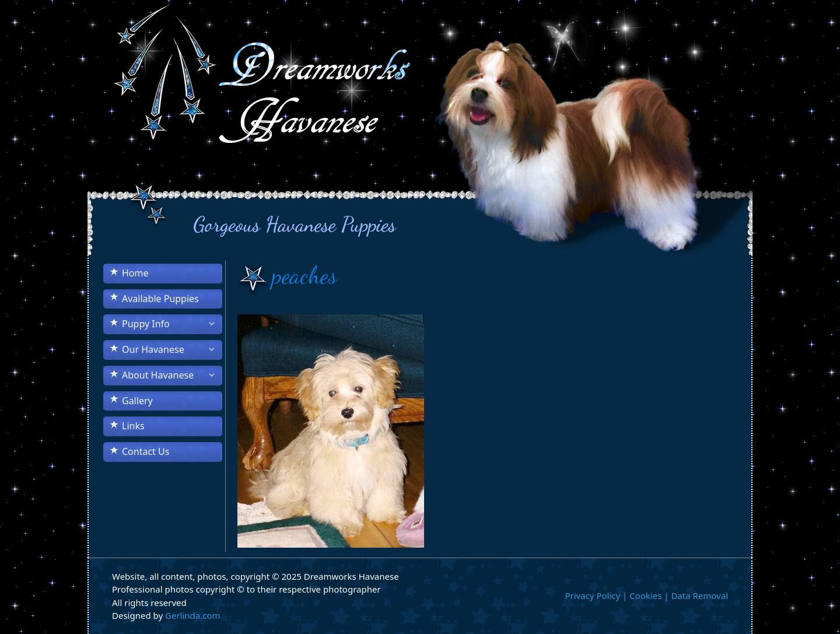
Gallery (137, 401)
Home (135, 273)
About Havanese (172, 375)
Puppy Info (172, 324)
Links (133, 426)
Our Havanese (172, 349)
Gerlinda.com (193, 615)
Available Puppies (160, 299)
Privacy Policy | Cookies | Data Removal (646, 596)
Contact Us (146, 451)
